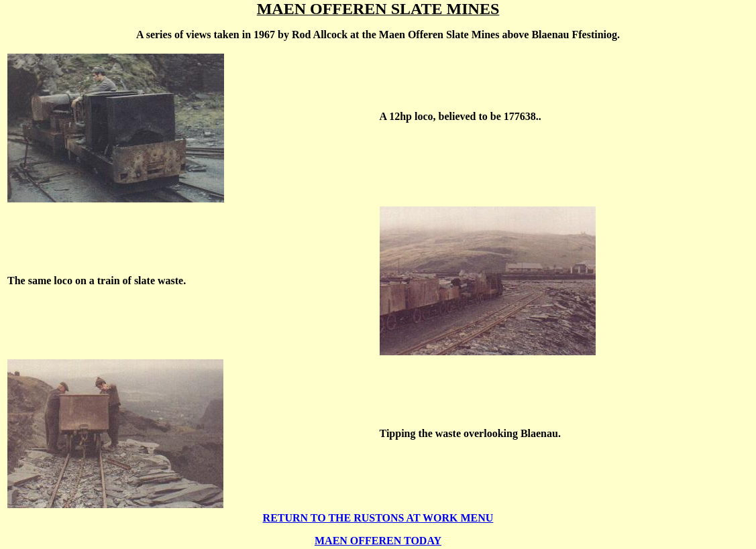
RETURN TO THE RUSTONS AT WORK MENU (378, 518)
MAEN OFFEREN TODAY (378, 541)
